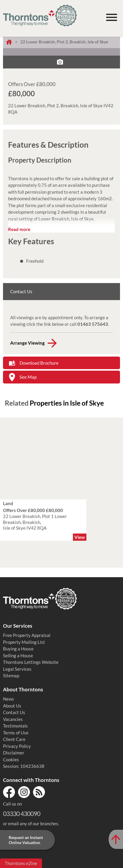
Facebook (9, 792)
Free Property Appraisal (27, 635)
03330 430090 (22, 813)
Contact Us (14, 712)
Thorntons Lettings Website (31, 662)
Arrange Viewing (27, 343)
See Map (28, 377)
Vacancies (13, 719)
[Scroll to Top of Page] (116, 839)
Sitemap (11, 676)
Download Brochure (39, 363)
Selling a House (18, 655)
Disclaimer (14, 753)
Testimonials (15, 726)
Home (9, 42)
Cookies (11, 759)
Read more (19, 229)
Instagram (24, 792)
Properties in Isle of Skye (67, 403)
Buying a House (18, 649)
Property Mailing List (24, 642)
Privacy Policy (17, 746)
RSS (39, 792)
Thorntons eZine (21, 863)
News (9, 699)
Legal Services (17, 669)
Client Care (14, 739)
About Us (12, 706)
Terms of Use (16, 733)
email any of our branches (33, 823)
